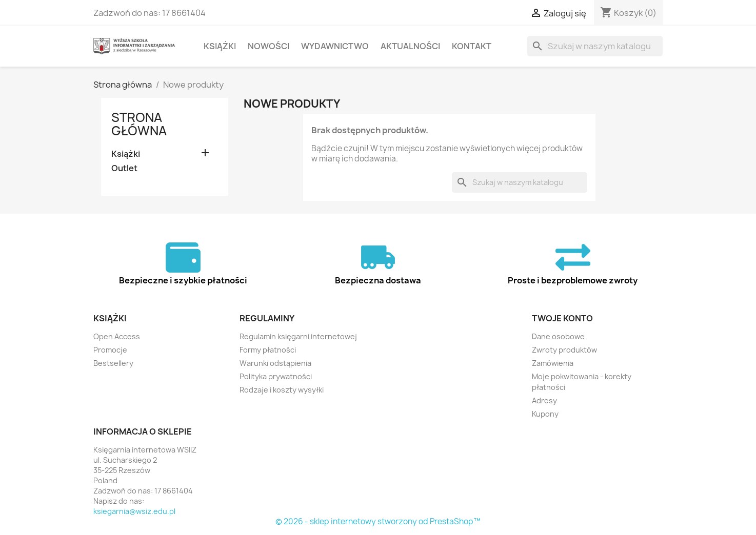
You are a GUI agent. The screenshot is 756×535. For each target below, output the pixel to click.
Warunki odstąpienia (275, 363)
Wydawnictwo (335, 46)
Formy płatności (268, 350)
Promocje (110, 350)
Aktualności (410, 46)
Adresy (544, 400)
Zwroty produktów (564, 350)
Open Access (117, 336)
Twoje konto (562, 318)
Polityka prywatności (276, 376)
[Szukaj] (595, 46)
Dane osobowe (558, 336)
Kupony (545, 414)
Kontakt (472, 46)
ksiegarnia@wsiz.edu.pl (134, 511)
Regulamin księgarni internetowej (298, 336)
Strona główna (139, 124)
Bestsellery (113, 363)
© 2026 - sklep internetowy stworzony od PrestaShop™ (378, 521)
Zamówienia (553, 363)
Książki (220, 46)
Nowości (268, 46)
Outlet (124, 168)
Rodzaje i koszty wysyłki (282, 390)
